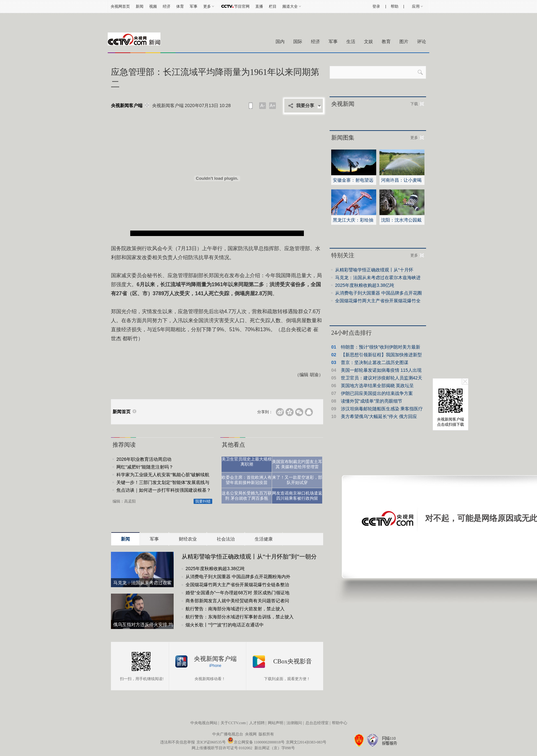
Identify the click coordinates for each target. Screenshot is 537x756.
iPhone (215, 666)
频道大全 (290, 6)
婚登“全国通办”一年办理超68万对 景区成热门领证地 (237, 593)
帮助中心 (340, 723)
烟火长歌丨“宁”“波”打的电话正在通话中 (225, 625)
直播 (259, 6)
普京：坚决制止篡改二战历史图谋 (375, 362)
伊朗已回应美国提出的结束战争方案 (377, 393)
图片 (404, 42)
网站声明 (276, 723)
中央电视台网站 (204, 723)
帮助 (395, 6)
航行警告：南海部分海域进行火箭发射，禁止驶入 (235, 609)
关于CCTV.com (233, 723)
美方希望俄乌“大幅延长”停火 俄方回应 (379, 416)
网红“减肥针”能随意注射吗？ (145, 467)
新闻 (140, 6)
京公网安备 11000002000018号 (256, 742)
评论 (422, 42)
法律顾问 (294, 723)
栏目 (273, 6)
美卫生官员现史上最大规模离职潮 (247, 462)
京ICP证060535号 (211, 742)
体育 (180, 6)
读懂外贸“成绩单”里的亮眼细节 (372, 401)
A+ (273, 105)
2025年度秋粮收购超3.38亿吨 (215, 569)
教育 (386, 42)
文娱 (369, 42)
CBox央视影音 (293, 661)
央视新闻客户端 (127, 106)
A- (263, 105)
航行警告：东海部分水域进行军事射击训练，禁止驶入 (240, 617)
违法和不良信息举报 (177, 742)
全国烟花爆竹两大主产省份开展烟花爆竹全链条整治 (237, 585)
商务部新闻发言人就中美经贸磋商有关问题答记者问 (237, 601)
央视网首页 (120, 6)
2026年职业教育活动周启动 (144, 459)
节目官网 (242, 6)
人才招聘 (257, 723)
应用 (416, 6)
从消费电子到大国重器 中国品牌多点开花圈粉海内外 (238, 577)
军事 (194, 6)
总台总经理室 (317, 723)
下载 (414, 104)
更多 (207, 6)
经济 (167, 6)
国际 (298, 42)
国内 (280, 42)
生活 (351, 42)
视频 (153, 6)
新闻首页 (122, 412)
